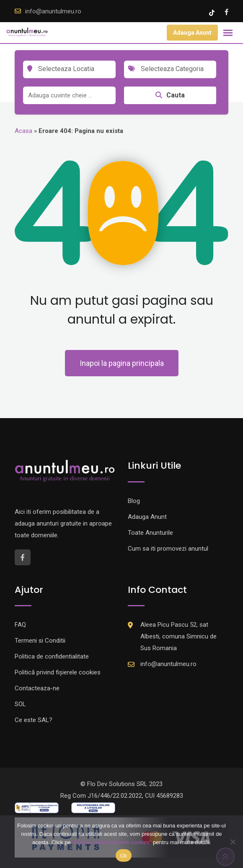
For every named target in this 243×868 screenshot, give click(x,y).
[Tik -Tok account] (213, 12)
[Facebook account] (226, 12)
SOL (20, 704)
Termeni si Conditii (40, 641)
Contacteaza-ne (37, 688)
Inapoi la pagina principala (122, 363)
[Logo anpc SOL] (93, 807)
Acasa (23, 131)
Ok (123, 856)
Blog (134, 501)
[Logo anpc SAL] (37, 807)
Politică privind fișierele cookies (58, 672)
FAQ (20, 625)
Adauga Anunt (192, 33)
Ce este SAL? (34, 720)
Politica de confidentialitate (52, 656)
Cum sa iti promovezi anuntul (168, 549)
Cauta (170, 95)
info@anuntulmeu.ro (53, 11)
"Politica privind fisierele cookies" (112, 842)
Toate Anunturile (150, 533)
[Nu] (233, 842)
